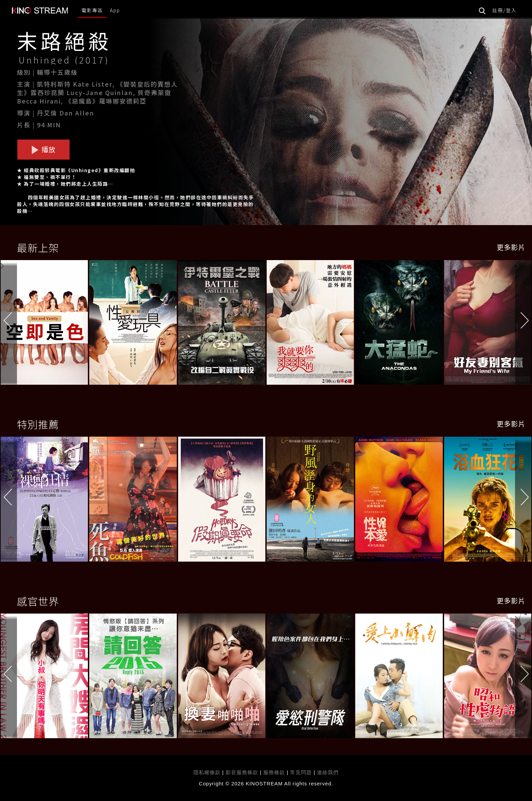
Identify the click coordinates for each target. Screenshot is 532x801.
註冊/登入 (505, 10)
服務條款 (275, 772)
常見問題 (301, 772)
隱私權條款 (207, 772)
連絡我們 (328, 772)
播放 (43, 149)
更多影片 (511, 247)
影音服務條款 (242, 772)
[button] (524, 324)
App (115, 10)
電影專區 (92, 10)
